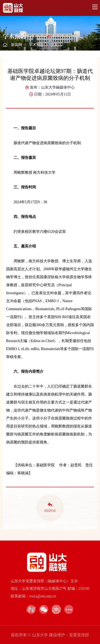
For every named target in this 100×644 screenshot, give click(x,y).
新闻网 (17, 45)
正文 (54, 45)
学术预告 (36, 45)
